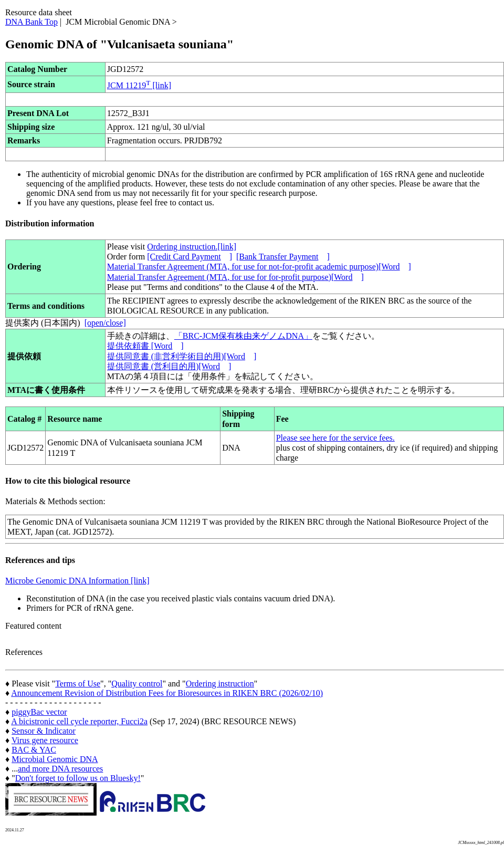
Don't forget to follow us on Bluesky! (78, 778)
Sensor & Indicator (44, 731)
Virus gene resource (45, 740)
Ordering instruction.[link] (192, 247)
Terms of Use (78, 684)
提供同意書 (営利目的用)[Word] (169, 366)
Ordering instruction (220, 684)
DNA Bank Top (31, 22)
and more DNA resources (60, 769)
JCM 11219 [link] (139, 85)
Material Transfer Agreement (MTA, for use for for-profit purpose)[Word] (235, 277)
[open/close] (105, 323)
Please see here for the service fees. (335, 438)
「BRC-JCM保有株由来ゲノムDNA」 (243, 336)
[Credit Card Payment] (190, 257)
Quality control (137, 684)
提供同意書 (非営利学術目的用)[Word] (182, 356)
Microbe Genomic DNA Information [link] (77, 581)
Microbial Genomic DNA (55, 759)
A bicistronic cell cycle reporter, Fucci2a (79, 721)
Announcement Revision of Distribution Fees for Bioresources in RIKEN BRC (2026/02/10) (167, 693)
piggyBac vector (39, 712)
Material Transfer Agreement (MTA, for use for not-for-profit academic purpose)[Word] (259, 267)
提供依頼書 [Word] (145, 346)
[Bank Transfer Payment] (283, 257)
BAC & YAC (34, 750)
